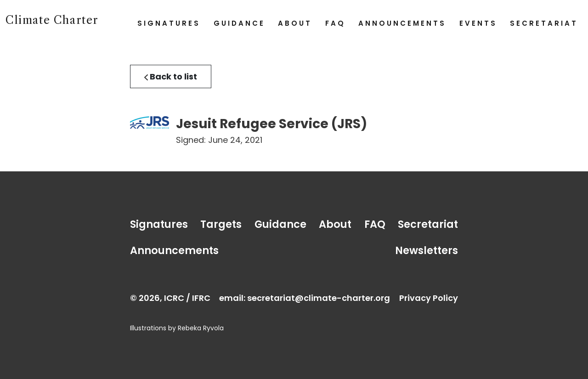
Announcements (402, 23)
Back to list (171, 76)
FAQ (335, 23)
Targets (221, 224)
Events (478, 23)
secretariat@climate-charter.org (319, 298)
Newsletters (427, 250)
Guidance (239, 23)
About (295, 23)
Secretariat (544, 23)
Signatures (169, 23)
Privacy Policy (429, 298)
